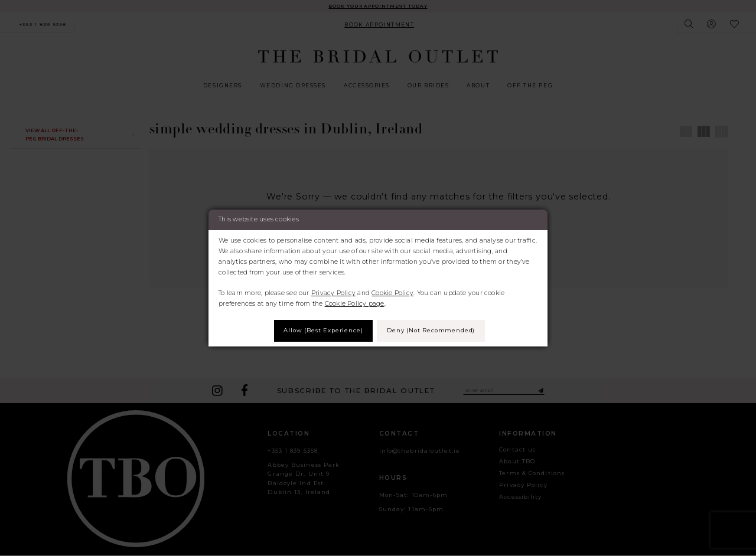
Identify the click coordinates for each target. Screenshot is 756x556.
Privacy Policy (333, 292)
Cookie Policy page (355, 303)
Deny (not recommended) (434, 330)
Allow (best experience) (320, 330)
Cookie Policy (392, 292)
